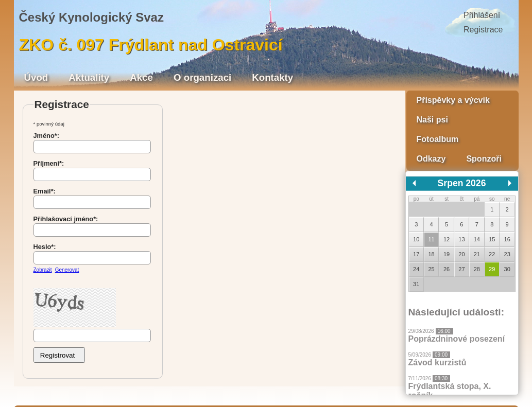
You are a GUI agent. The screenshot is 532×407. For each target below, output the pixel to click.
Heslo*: (45, 247)
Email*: (45, 191)
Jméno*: (47, 136)
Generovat (67, 270)
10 (416, 239)
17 (416, 254)
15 (492, 239)
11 (431, 239)
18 (431, 254)
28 (477, 269)
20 (461, 254)
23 (507, 254)
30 (507, 269)
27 (461, 269)
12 (447, 239)
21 (477, 254)
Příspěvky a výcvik (453, 100)
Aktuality (89, 77)
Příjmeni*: (49, 163)
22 (492, 254)
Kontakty (272, 77)
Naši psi (432, 120)
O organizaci (202, 77)
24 (416, 269)
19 (447, 254)
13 (461, 239)
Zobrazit (43, 270)
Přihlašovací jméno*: (66, 219)
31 (416, 284)
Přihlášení (482, 15)
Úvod (36, 77)
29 (492, 269)
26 (447, 269)
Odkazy (431, 159)
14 (477, 239)
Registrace (483, 30)
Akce (141, 77)
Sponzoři (484, 159)
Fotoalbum (438, 139)
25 (431, 269)
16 (507, 239)
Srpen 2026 (462, 183)
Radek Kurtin (193, 393)
